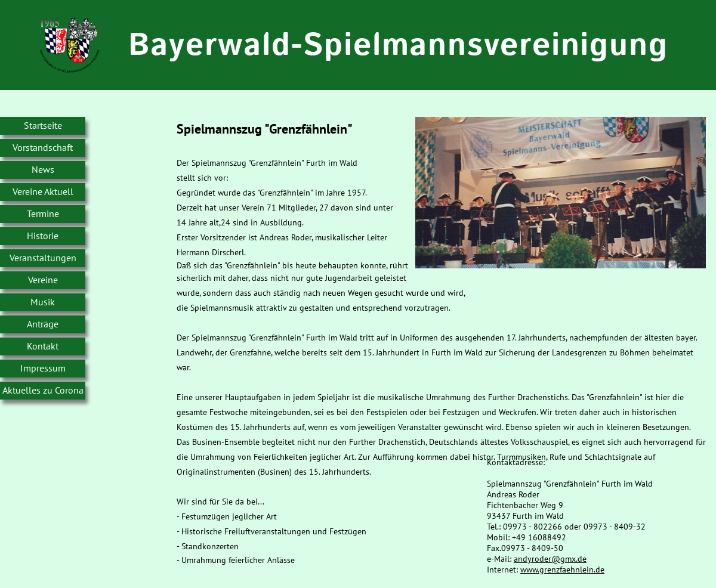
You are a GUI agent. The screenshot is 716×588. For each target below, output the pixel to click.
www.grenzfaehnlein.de (562, 570)
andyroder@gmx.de (550, 559)
